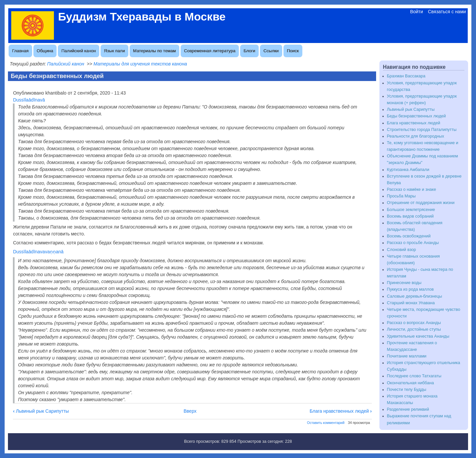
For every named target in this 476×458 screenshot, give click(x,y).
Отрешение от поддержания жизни (421, 203)
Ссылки (271, 51)
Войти (417, 12)
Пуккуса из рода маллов (411, 289)
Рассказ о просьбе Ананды (413, 243)
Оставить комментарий (326, 423)
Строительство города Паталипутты (422, 130)
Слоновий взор (402, 250)
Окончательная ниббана (411, 383)
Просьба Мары (401, 196)
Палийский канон (79, 51)
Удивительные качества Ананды (418, 336)
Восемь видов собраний (410, 216)
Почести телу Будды (407, 390)
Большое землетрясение (411, 210)
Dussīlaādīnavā (29, 100)
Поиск (293, 51)
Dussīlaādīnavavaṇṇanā (38, 252)
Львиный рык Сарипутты (41, 411)
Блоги (249, 51)
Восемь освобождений (409, 236)
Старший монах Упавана (411, 303)
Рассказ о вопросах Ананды (414, 323)
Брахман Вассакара (406, 76)
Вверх (190, 411)
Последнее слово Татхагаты (414, 376)
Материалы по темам (154, 51)
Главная (20, 51)
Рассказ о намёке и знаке (412, 189)
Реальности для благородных (416, 136)
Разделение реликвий (408, 409)
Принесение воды (404, 283)
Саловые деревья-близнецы (415, 296)
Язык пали (114, 51)
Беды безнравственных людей (416, 116)
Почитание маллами (407, 356)
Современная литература (210, 51)
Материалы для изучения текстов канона (140, 64)
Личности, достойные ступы (414, 329)
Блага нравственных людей (341, 411)
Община (45, 51)
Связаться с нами (447, 12)
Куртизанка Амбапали (408, 170)
